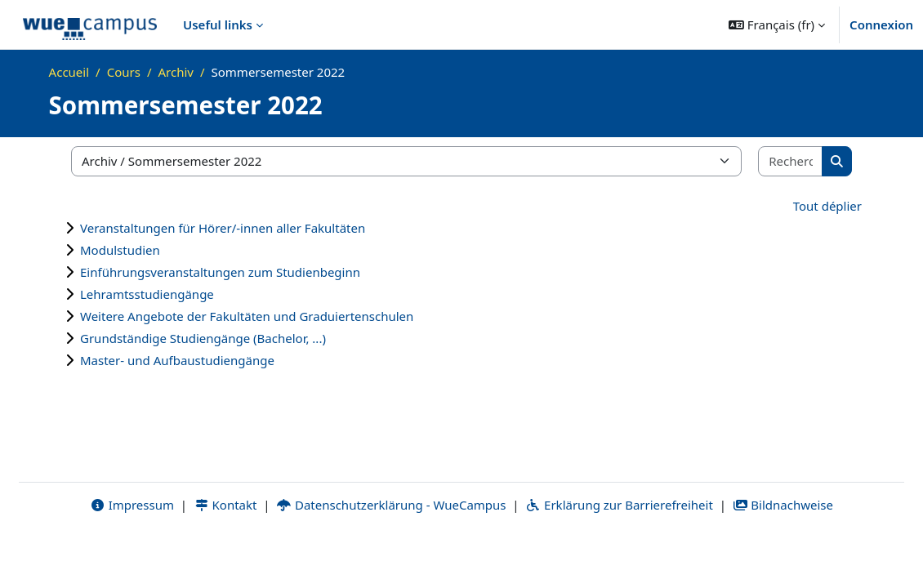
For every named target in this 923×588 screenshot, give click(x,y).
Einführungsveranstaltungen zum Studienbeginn (220, 272)
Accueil (69, 72)
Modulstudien (120, 250)
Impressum (132, 553)
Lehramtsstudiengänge (147, 294)
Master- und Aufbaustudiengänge (177, 360)
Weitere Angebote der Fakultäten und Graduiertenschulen (247, 316)
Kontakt (225, 553)
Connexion (881, 24)
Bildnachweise (783, 553)
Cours (124, 72)
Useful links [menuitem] (218, 24)
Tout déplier (827, 206)
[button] (777, 24)
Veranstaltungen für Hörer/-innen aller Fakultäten (223, 228)
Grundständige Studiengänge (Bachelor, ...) (203, 338)
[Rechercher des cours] (791, 161)
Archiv (175, 72)
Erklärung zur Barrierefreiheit (619, 553)
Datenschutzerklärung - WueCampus (391, 553)
